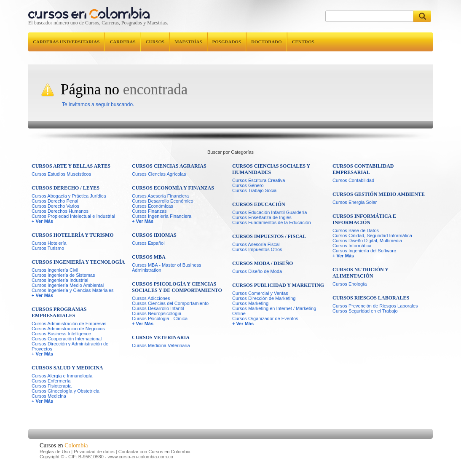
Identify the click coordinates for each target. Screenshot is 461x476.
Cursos (155, 42)
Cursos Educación (259, 204)
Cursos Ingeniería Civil (55, 270)
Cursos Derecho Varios (55, 206)
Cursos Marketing (250, 303)
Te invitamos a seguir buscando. (98, 104)
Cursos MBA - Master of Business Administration (166, 267)
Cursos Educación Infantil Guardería (269, 212)
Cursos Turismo (48, 248)
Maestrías (188, 42)
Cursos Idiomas (154, 235)
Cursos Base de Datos (356, 230)
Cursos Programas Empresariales (59, 312)
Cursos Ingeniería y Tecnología (78, 262)
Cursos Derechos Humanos (60, 211)
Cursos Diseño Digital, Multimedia (367, 241)
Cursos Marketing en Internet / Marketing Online (274, 311)
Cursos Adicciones (151, 298)
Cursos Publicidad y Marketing (278, 285)
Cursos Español (148, 243)
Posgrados (227, 42)
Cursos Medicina (49, 396)
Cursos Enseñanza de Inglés (262, 217)
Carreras (122, 42)
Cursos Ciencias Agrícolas (159, 174)
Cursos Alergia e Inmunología (62, 376)
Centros (303, 42)
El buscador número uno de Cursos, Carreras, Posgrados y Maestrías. (98, 23)
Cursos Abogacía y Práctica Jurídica (69, 196)
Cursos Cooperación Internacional (67, 339)
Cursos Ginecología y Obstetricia (66, 391)
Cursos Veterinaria (161, 337)
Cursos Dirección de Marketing (264, 298)
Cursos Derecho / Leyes (66, 188)
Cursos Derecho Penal (55, 201)
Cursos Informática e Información (364, 219)
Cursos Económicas (153, 206)
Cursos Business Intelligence (61, 334)
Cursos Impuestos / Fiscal (269, 236)
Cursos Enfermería (51, 381)
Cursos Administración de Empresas (69, 324)
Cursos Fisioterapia (52, 386)
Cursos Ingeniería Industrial (60, 280)
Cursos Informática (352, 246)
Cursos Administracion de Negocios (68, 329)
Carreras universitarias (66, 42)
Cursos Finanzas (149, 211)
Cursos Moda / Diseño (263, 263)
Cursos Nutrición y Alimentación (360, 273)
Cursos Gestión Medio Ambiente (379, 194)
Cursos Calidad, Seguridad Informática (372, 235)
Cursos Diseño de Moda (257, 271)
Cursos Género (248, 185)
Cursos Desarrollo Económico (163, 201)
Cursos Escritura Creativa (259, 180)
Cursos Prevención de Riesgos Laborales (375, 306)
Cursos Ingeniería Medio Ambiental (68, 285)
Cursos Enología (350, 284)
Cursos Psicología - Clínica (160, 318)
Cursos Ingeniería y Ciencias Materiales (72, 290)
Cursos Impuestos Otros (257, 249)
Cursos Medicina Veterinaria (161, 345)
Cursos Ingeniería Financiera (162, 216)
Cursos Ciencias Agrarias (169, 166)
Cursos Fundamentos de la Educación (272, 222)
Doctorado (267, 42)
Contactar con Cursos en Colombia (154, 452)
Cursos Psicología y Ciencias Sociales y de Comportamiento (177, 287)
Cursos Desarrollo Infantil (158, 308)
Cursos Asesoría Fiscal (256, 244)
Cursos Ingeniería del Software (364, 251)
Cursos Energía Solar (355, 202)
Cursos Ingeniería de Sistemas (63, 275)
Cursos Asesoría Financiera (160, 196)
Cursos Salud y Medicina (67, 368)
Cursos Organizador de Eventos (265, 318)
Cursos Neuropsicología (157, 313)
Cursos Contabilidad (353, 180)
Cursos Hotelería (49, 243)
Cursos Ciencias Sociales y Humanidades (271, 169)
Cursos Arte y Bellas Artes (71, 166)
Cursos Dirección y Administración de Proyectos (70, 346)
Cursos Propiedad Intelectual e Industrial (73, 216)
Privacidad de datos (94, 452)
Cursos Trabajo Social (255, 190)
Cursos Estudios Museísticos (61, 174)
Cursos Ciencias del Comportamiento (170, 303)
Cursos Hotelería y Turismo (73, 235)
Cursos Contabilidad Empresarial (363, 169)
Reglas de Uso (55, 452)
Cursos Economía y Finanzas (173, 188)
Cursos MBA (149, 257)
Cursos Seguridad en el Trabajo (365, 311)
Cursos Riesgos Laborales (371, 298)
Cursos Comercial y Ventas (260, 293)
